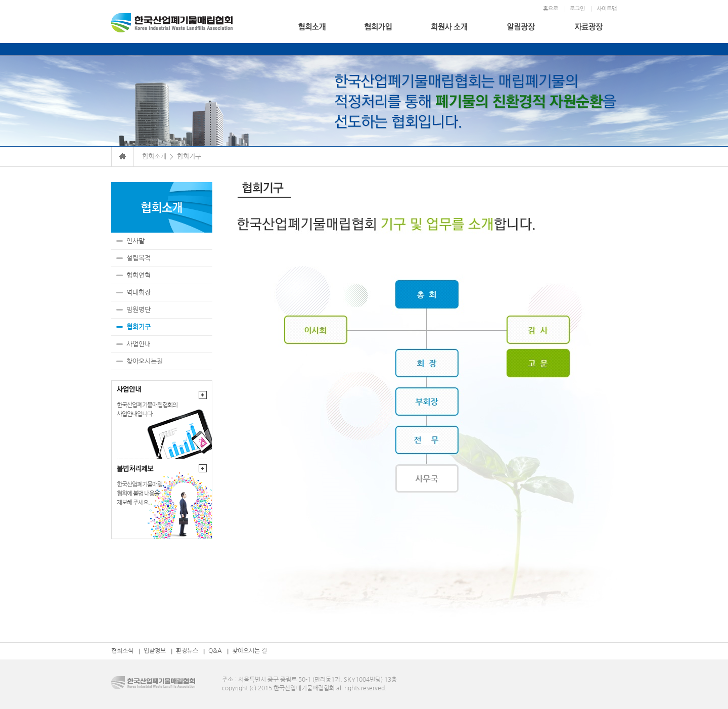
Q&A (215, 651)
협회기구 (139, 327)
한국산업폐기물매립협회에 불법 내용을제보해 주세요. (140, 494)
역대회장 (139, 293)
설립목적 (139, 258)
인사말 (135, 241)
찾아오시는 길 (249, 651)
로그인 (577, 9)
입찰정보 (155, 651)
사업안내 (139, 344)
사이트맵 (607, 9)
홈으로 (551, 9)
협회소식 (122, 651)
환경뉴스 (187, 651)
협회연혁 (139, 275)
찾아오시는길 (145, 361)
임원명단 (139, 310)
